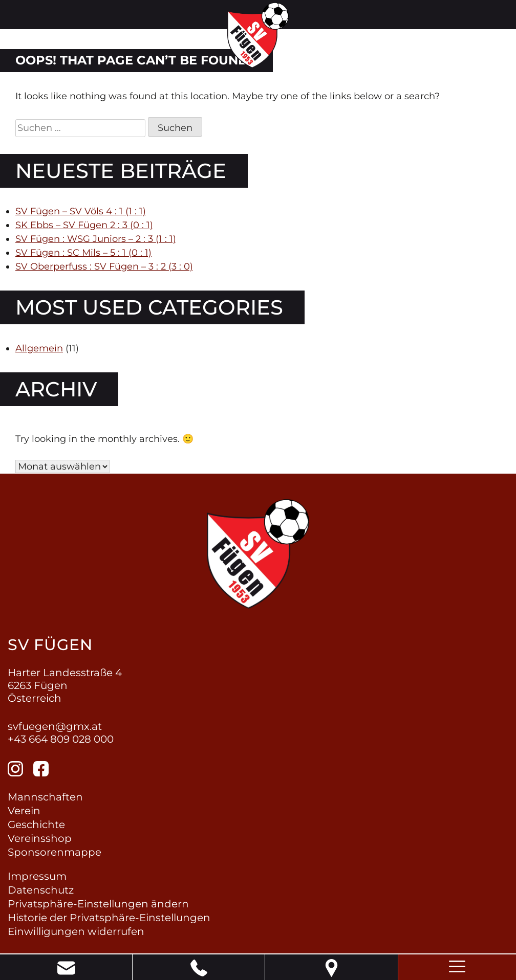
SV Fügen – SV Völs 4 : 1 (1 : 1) (81, 211)
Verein (24, 811)
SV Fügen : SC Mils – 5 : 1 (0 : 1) (83, 253)
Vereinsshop (40, 838)
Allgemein (39, 348)
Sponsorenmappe (55, 852)
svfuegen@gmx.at (55, 726)
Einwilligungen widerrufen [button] (76, 931)
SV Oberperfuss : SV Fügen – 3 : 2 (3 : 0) (104, 266)
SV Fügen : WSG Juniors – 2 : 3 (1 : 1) (96, 239)
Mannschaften (45, 797)
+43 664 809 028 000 (61, 739)
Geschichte (36, 825)
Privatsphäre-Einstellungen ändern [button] (98, 904)
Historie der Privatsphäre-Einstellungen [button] (109, 918)
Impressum (37, 876)
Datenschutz (41, 890)
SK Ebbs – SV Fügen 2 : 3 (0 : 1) (84, 225)
